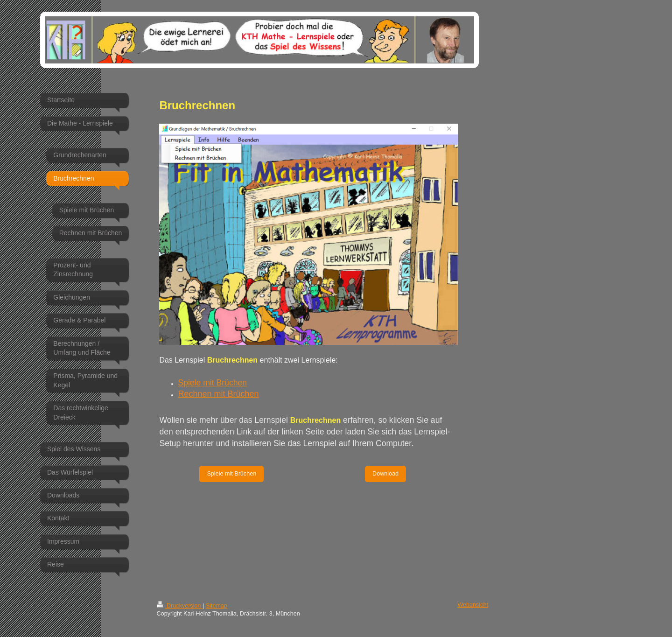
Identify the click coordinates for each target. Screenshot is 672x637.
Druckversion (180, 606)
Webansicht (473, 605)
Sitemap (217, 606)
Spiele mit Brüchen (212, 383)
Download (385, 474)
